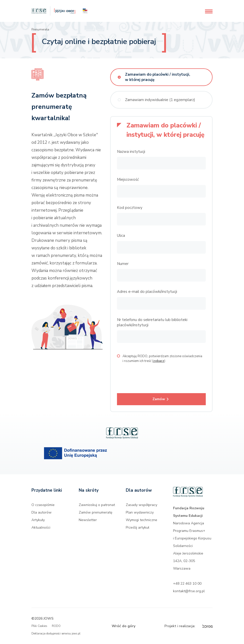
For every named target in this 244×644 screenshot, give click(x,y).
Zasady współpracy (141, 505)
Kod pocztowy (130, 208)
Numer (123, 264)
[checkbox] (118, 356)
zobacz (159, 361)
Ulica (121, 236)
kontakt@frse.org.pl (189, 591)
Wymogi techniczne (141, 520)
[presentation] (155, 376)
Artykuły (38, 520)
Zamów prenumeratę (95, 512)
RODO (56, 626)
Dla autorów (42, 512)
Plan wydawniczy (140, 512)
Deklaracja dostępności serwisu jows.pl (56, 634)
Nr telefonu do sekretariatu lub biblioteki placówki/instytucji (152, 322)
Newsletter (88, 520)
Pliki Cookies (39, 626)
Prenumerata (40, 29)
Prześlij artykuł (137, 527)
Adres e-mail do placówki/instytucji (147, 292)
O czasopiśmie (43, 505)
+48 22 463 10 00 (187, 584)
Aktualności (41, 527)
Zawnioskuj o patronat (97, 505)
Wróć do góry (124, 626)
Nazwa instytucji (131, 152)
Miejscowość (128, 179)
